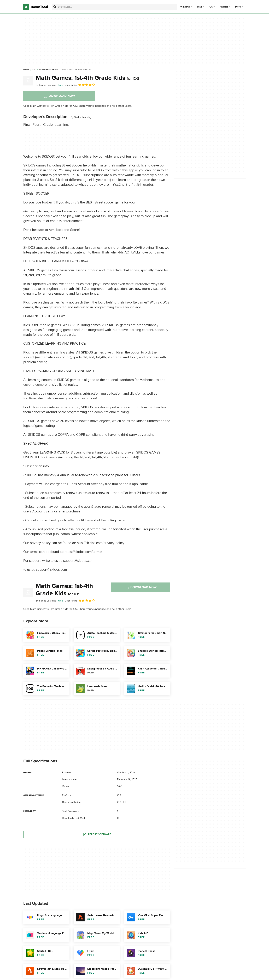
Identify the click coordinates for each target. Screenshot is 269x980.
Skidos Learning (83, 117)
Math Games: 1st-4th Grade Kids (87, 78)
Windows (185, 7)
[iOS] (34, 70)
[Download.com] (36, 7)
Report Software (97, 834)
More (239, 7)
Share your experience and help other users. (105, 106)
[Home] (26, 70)
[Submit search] (55, 7)
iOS (211, 7)
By (46, 85)
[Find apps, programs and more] (115, 7)
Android (224, 7)
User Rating (80, 85)
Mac (200, 7)
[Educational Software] (49, 70)
